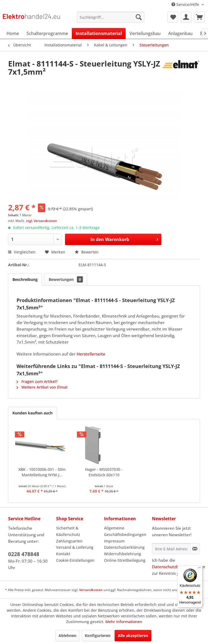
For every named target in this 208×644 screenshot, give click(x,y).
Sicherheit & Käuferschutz (68, 531)
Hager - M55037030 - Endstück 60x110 (104, 472)
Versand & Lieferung (75, 547)
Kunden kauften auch (32, 413)
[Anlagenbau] (180, 33)
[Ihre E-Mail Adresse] (171, 549)
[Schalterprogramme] (47, 33)
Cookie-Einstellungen (75, 560)
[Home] (13, 33)
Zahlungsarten (69, 541)
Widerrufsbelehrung (123, 554)
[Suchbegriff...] (111, 17)
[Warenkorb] (199, 17)
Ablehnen (67, 635)
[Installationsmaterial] (99, 33)
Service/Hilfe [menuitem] (186, 4)
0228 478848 (24, 554)
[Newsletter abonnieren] (195, 549)
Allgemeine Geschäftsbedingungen (125, 531)
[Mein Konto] (186, 17)
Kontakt (63, 554)
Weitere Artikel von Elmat (42, 387)
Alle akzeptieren (133, 635)
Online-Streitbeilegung (125, 560)
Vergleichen (22, 252)
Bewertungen (66, 279)
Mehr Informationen (124, 622)
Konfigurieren (98, 635)
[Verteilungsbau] (145, 33)
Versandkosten (91, 590)
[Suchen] (139, 17)
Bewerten (87, 252)
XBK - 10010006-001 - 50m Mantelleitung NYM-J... (42, 472)
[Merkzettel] (173, 17)
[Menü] (199, 569)
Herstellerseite (91, 354)
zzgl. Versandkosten (42, 221)
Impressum (114, 541)
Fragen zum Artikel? (37, 381)
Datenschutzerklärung (124, 547)
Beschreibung (25, 279)
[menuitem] (111, 17)
